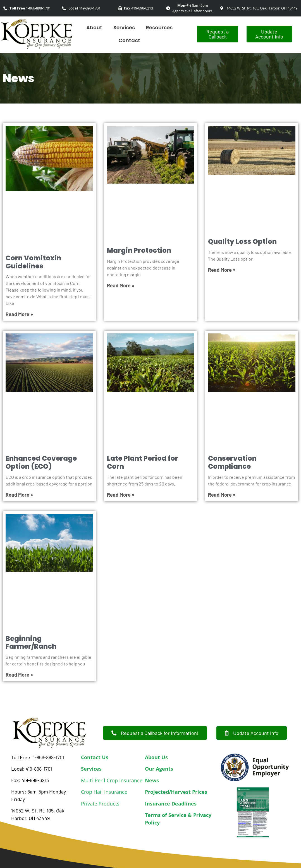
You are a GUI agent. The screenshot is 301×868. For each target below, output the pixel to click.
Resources (159, 27)
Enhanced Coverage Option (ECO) (41, 462)
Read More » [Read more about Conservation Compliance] (222, 495)
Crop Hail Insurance (104, 792)
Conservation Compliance (232, 462)
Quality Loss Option (242, 241)
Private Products (100, 804)
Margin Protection (139, 250)
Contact (129, 40)
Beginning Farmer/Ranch (31, 643)
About (94, 27)
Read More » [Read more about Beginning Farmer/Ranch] (19, 675)
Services (124, 27)
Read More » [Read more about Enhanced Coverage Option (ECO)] (19, 495)
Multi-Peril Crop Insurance (112, 780)
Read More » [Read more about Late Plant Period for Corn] (121, 495)
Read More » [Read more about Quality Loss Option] (222, 270)
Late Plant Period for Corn (143, 462)
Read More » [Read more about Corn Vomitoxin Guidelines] (19, 314)
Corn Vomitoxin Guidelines (33, 262)
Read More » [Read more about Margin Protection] (121, 285)
